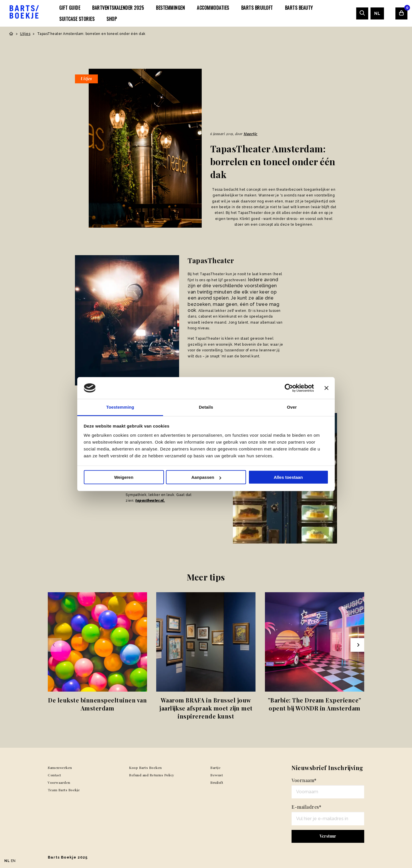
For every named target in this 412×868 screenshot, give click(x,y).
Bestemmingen (170, 8)
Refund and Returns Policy (152, 775)
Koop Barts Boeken (145, 767)
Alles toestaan (288, 477)
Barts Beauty (299, 8)
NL (377, 13)
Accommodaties (213, 8)
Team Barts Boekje (64, 790)
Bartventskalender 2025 (118, 8)
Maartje (250, 134)
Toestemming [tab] (120, 407)
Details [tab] (206, 407)
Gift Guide (70, 8)
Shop (112, 19)
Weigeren (124, 477)
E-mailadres (306, 807)
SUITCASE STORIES (77, 19)
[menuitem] (70, 8)
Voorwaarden (59, 782)
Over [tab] (292, 407)
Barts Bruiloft (257, 8)
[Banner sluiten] (326, 388)
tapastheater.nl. (150, 501)
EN (13, 861)
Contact (55, 775)
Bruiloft (217, 782)
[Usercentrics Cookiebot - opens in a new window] (289, 388)
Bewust (217, 775)
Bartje (215, 767)
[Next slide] (357, 645)
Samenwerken (60, 767)
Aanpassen (206, 477)
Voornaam (304, 780)
